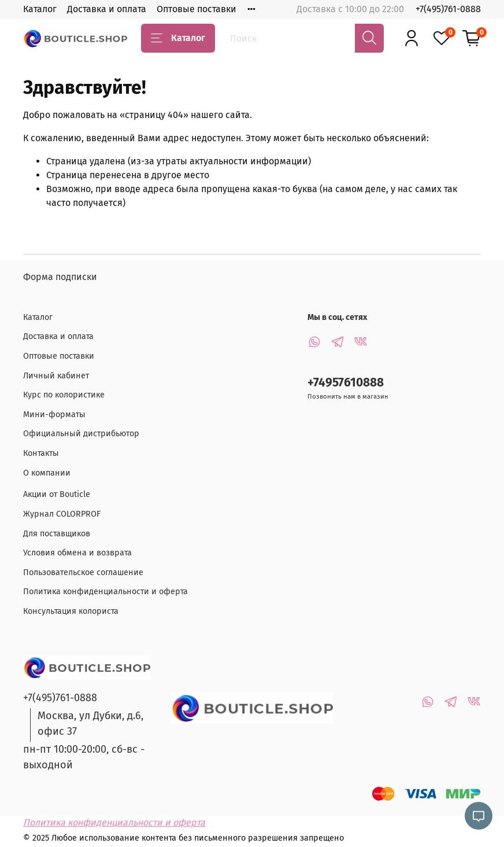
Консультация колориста (71, 611)
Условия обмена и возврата (77, 553)
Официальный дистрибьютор (81, 434)
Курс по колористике (64, 395)
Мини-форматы (54, 415)
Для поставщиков (57, 534)
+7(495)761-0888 (448, 9)
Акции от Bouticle (57, 494)
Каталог (40, 9)
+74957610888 (346, 383)
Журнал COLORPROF (62, 514)
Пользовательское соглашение (83, 572)
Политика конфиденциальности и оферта (105, 592)
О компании (47, 473)
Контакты (41, 453)
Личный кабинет (56, 376)
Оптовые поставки (197, 9)
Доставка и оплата (107, 9)
